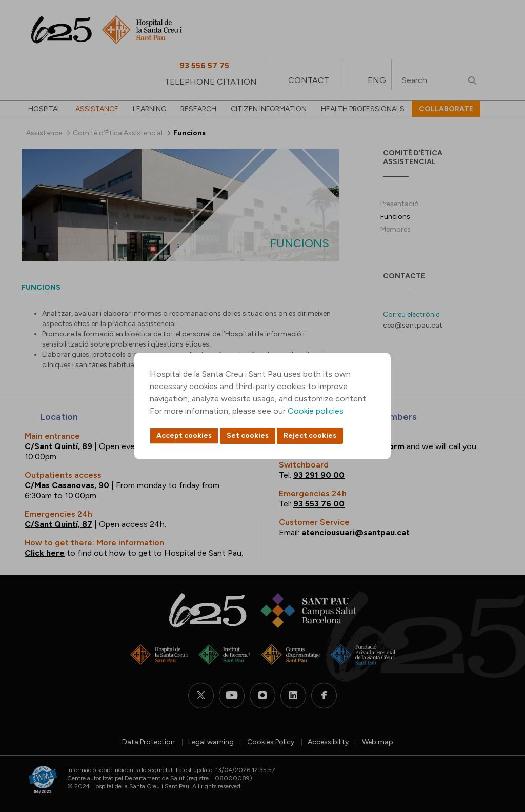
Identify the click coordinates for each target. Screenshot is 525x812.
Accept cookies (184, 435)
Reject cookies (310, 435)
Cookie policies (316, 411)
